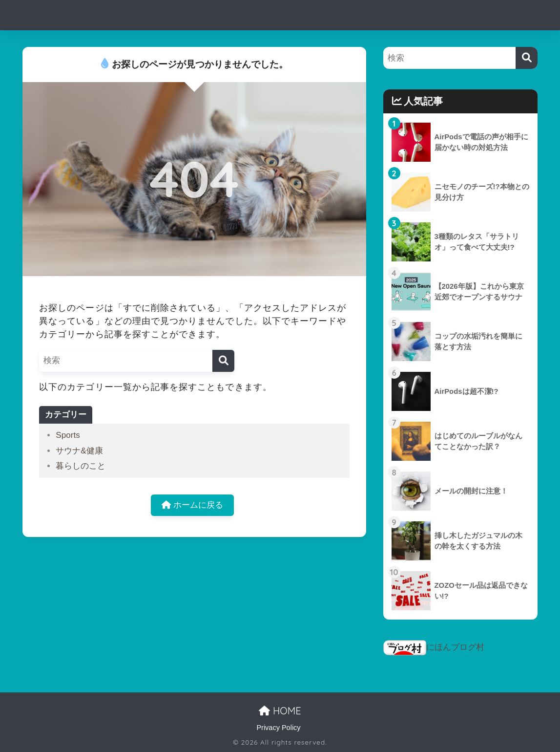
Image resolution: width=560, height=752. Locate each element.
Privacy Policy (278, 728)
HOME (280, 711)
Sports (68, 435)
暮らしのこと (81, 466)
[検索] (223, 361)
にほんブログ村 (434, 647)
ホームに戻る (192, 505)
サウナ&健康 (79, 451)
